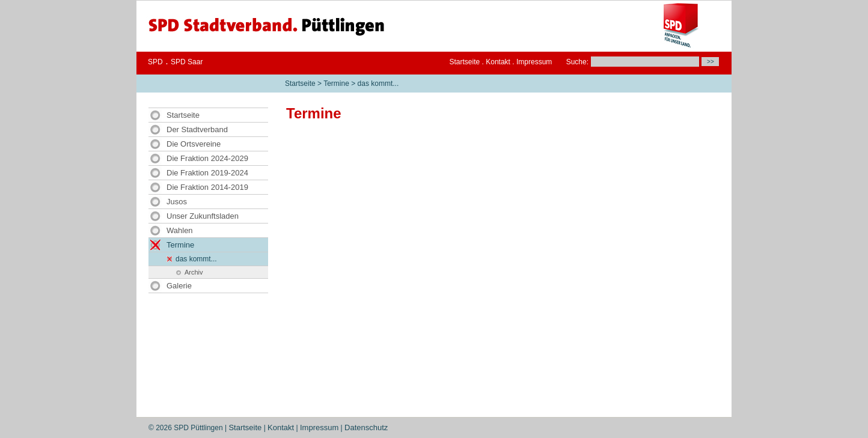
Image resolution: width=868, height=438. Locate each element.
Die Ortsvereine (194, 144)
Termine (336, 84)
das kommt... (378, 84)
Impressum (534, 62)
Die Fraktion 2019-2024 (207, 173)
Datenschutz (366, 427)
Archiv (194, 272)
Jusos (177, 202)
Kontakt (498, 62)
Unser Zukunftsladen (203, 216)
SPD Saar (187, 62)
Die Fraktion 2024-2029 (207, 158)
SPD (155, 62)
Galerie (179, 286)
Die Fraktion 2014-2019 (207, 187)
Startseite (465, 62)
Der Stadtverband (197, 129)
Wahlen (180, 230)
